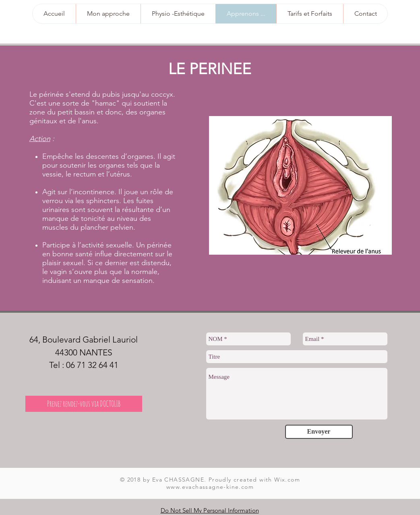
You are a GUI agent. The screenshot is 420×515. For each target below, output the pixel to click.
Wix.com (287, 480)
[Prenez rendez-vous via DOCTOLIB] (84, 404)
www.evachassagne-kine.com (210, 487)
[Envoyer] (319, 432)
